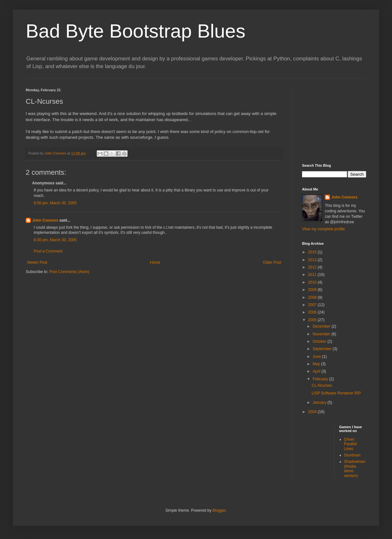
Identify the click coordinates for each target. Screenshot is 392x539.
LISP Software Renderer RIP (336, 393)
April (317, 371)
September (323, 349)
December (322, 326)
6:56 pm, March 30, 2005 (55, 203)
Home (155, 262)
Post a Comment (48, 251)
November (322, 334)
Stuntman (352, 455)
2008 (313, 297)
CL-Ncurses (322, 385)
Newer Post (37, 262)
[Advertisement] (334, 120)
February (321, 379)
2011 (313, 275)
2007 (313, 305)
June (317, 357)
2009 (313, 290)
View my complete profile (323, 229)
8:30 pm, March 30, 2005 (55, 240)
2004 (313, 412)
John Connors (45, 220)
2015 (313, 252)
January (320, 402)
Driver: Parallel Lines (351, 444)
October (320, 341)
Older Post (272, 262)
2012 (313, 267)
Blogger (219, 510)
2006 (313, 312)
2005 (313, 320)
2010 (313, 282)
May (317, 364)
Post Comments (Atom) (69, 272)
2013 (313, 260)
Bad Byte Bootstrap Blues (136, 31)
